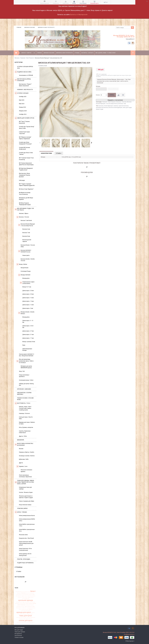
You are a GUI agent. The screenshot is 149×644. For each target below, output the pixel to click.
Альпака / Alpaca (24, 213)
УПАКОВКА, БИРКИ (22, 508)
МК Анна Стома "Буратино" (26, 189)
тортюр (28, 617)
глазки (26, 596)
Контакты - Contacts (87, 53)
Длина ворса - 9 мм (28, 308)
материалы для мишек (30, 602)
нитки (20, 609)
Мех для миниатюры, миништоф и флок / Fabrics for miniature (25, 361)
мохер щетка (19, 608)
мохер (34, 603)
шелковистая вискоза (22, 622)
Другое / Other (23, 436)
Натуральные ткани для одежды (25, 488)
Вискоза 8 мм (26, 236)
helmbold (18, 592)
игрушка (20, 597)
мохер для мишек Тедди (22, 606)
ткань (31, 614)
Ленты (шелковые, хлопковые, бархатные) (25, 476)
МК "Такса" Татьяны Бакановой (24, 122)
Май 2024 (22, 104)
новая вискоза (25, 609)
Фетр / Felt (22, 371)
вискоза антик (20, 594)
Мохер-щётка (26, 317)
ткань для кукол (26, 616)
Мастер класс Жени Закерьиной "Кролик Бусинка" (25, 175)
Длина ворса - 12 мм (28, 305)
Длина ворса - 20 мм (28, 294)
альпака (25, 592)
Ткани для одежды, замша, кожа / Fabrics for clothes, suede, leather (24, 482)
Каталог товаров (28, 53)
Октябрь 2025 (23, 97)
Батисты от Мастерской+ (79, 15)
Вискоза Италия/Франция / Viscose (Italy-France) (26, 225)
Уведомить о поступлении (115, 100)
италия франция (26, 599)
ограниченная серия (26, 611)
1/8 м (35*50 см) (101, 89)
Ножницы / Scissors (24, 413)
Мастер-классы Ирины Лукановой (23, 80)
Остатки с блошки (22, 93)
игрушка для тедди (26, 597)
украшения (33, 617)
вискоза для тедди (20, 596)
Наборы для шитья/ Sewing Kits (26, 384)
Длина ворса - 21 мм (28, 335)
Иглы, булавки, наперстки (26, 427)
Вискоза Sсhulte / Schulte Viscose (28, 260)
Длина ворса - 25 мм (28, 291)
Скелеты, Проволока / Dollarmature (25, 432)
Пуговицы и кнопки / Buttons (27, 456)
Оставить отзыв (43, 65)
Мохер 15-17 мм (27, 287)
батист (33, 591)
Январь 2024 (22, 107)
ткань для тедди (127, 107)
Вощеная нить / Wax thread (26, 538)
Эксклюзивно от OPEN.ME (26, 75)
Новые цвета (26, 255)
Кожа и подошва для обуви (27, 501)
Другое (21, 463)
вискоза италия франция (115, 107)
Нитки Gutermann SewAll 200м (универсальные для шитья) (26, 543)
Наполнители (18, 636)
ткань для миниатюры (21, 617)
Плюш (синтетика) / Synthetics (24, 376)
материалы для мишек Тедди (22, 603)
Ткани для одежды (20, 632)
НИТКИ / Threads (21, 512)
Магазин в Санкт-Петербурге (46, 27)
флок (25, 619)
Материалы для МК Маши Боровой (26, 199)
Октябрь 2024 (23, 114)
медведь (31, 603)
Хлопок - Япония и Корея (26, 492)
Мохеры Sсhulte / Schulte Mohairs (26, 313)
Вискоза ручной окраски (27, 241)
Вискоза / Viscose (23, 217)
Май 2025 (22, 100)
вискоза (24, 593)
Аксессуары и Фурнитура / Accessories (24, 444)
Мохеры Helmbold (24, 275)
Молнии (21, 449)
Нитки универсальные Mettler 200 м (27, 520)
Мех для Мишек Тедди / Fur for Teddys (24, 209)
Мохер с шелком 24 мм (29, 342)
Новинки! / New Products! (27, 58)
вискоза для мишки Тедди (29, 594)
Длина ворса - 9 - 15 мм (28, 321)
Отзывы (77, 53)
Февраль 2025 (23, 111)
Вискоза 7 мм (26, 233)
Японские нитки (23, 535)
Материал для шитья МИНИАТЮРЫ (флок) (26, 367)
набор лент (24, 608)
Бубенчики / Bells (24, 459)
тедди (28, 614)
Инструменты (18, 634)
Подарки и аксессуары (23, 72)
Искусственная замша (25, 505)
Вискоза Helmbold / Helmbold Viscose (25, 251)
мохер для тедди (31, 606)
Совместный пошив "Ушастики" (24, 133)
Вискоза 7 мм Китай (26, 220)
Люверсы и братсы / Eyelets (27, 452)
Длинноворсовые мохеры (27, 350)
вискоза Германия (30, 593)
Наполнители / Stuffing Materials (24, 393)
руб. (106, 2)
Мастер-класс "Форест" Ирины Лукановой (25, 85)
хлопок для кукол (26, 620)
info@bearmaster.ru (129, 634)
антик (29, 592)
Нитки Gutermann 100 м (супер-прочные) (25, 549)
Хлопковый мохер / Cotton (26, 380)
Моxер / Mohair (22, 264)
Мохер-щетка (26, 278)
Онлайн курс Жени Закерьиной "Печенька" (25, 143)
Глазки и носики (19, 637)
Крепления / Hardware (24, 389)
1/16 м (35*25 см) (113, 89)
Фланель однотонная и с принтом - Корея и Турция (26, 497)
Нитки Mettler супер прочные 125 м (27, 525)
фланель (21, 619)
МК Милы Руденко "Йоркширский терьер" (25, 204)
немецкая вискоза (31, 608)
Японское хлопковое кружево (26, 471)
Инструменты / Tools (22, 403)
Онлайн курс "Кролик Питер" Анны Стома (27, 127)
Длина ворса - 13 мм (28, 301)
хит (31, 619)
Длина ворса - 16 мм (28, 298)
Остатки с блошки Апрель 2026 (25, 67)
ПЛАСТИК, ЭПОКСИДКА (24, 559)
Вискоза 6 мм (26, 229)
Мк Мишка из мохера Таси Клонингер (25, 193)
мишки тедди (100, 109)
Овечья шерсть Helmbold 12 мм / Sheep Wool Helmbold (27, 355)
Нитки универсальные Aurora (27, 516)
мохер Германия (21, 605)
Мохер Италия (25, 268)
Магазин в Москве (30, 27)
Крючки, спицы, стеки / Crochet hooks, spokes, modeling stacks (25, 408)
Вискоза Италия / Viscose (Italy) (28, 246)
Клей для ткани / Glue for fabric (26, 418)
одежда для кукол (24, 612)
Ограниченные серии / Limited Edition (27, 283)
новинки (30, 609)
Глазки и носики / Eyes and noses (25, 399)
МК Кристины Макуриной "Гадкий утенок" (26, 169)
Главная (19, 27)
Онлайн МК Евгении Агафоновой (24, 148)
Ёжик (24, 345)
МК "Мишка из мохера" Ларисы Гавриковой (25, 138)
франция (28, 619)
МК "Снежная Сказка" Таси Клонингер (26, 159)
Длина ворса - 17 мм (28, 338)
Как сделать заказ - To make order (105, 53)
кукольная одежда (26, 600)
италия (32, 597)
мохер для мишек (30, 605)
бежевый (19, 593)
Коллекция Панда (26, 271)
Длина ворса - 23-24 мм (28, 327)
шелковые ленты (31, 622)
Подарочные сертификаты (25, 563)
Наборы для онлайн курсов (24, 118)
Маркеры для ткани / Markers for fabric (27, 423)
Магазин (17, 58)
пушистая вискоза (23, 614)
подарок (33, 613)
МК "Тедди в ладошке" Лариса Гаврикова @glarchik (27, 185)
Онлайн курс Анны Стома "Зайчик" (26, 153)
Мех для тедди (19, 630)
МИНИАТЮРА (21, 440)
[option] (46, 143)
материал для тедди (20, 602)
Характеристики (46, 153)
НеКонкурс (22, 180)
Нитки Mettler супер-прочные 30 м (27, 530)
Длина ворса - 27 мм (28, 331)
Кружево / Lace (22, 466)
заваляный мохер (31, 596)
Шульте (21, 592)
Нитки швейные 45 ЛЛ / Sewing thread (25, 555)
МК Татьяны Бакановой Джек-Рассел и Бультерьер (26, 164)
